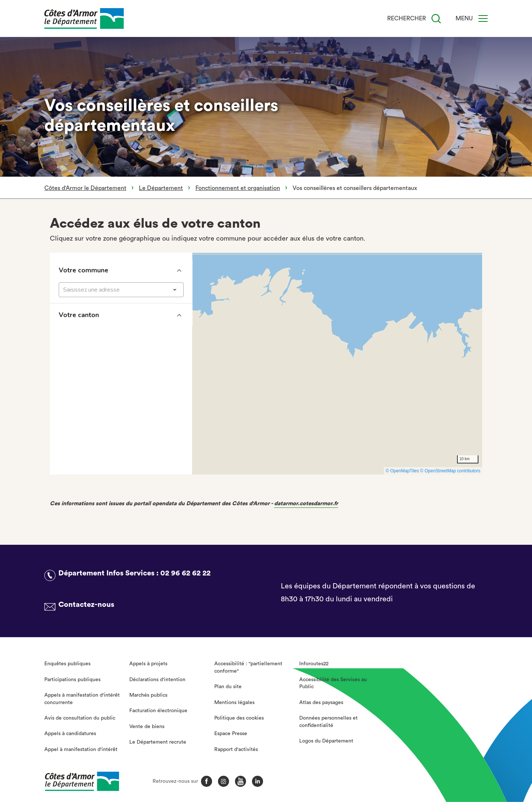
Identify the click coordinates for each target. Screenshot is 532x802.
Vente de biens (147, 727)
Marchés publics (148, 695)
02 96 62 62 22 (185, 573)
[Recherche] (436, 19)
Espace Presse (231, 734)
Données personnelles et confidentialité (328, 722)
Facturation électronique (158, 711)
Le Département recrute (158, 742)
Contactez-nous (86, 605)
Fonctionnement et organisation (238, 188)
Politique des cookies (239, 718)
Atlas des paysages (321, 703)
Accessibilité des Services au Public (333, 683)
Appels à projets (148, 664)
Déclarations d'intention (157, 680)
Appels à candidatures (70, 734)
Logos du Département (326, 741)
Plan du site (228, 687)
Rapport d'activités (236, 750)
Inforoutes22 (314, 664)
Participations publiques (72, 680)
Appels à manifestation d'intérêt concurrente (82, 699)
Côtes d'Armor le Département (85, 188)
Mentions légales (234, 703)
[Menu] (483, 18)
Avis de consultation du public (80, 718)
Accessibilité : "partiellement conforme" (248, 667)
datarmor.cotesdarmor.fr (306, 504)
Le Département (161, 188)
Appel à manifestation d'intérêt (81, 750)
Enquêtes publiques (67, 664)
